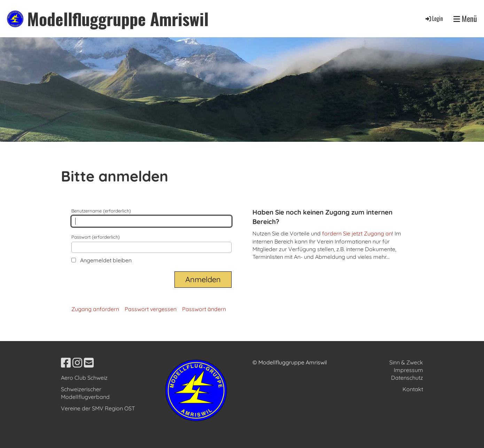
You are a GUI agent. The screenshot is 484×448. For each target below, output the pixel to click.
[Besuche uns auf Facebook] (66, 363)
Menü (465, 19)
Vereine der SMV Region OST (98, 408)
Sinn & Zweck (406, 362)
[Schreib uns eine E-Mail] (89, 363)
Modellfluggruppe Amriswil (118, 19)
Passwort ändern (204, 309)
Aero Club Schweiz (84, 378)
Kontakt (413, 389)
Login (434, 18)
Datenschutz (407, 378)
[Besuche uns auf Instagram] (77, 363)
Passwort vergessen (151, 309)
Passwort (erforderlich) (151, 244)
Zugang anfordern (95, 309)
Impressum (408, 370)
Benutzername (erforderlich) (151, 217)
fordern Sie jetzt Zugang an (357, 233)
